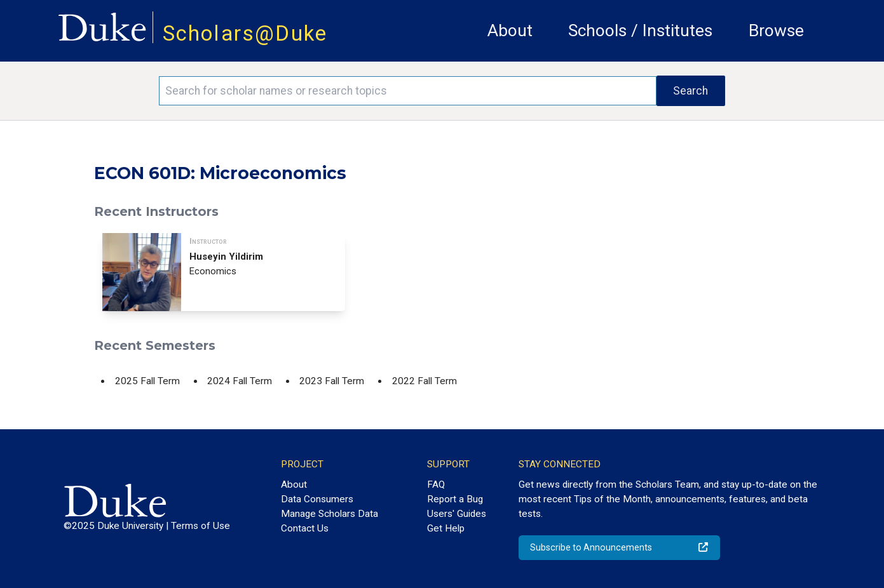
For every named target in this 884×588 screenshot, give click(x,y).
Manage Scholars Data (330, 514)
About (510, 30)
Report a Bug (455, 499)
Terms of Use (201, 526)
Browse (776, 30)
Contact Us (305, 528)
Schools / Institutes (640, 30)
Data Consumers (317, 499)
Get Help (446, 528)
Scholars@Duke (245, 33)
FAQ (436, 484)
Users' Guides (457, 514)
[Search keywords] (407, 91)
